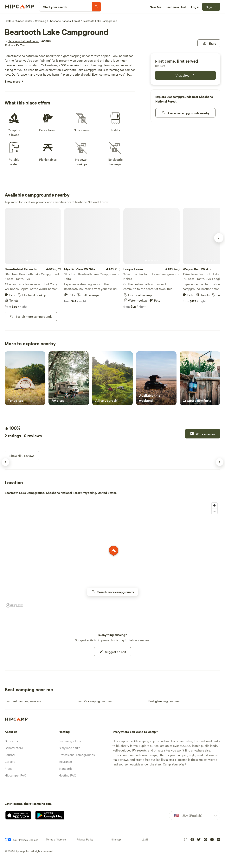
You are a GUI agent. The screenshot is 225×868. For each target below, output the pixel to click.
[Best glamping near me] (164, 701)
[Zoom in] (214, 505)
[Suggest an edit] (113, 652)
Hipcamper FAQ (15, 775)
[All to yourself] (112, 378)
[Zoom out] (214, 511)
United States (24, 21)
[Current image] (27, 261)
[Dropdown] (195, 815)
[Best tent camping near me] (23, 701)
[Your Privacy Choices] (21, 840)
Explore (9, 21)
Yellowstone (49, 65)
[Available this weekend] (156, 378)
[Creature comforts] (200, 378)
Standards (65, 768)
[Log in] (195, 7)
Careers (10, 761)
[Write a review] (203, 434)
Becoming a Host (70, 741)
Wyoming (41, 21)
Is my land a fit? (69, 748)
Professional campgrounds (77, 755)
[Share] (209, 43)
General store (14, 748)
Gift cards (11, 741)
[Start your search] (70, 7)
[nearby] (185, 113)
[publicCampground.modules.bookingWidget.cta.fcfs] (185, 75)
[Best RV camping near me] (94, 701)
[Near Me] (155, 7)
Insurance (65, 761)
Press (8, 768)
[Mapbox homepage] (14, 605)
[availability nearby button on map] (113, 592)
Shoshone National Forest (64, 21)
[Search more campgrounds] (31, 317)
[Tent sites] (25, 378)
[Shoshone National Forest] (24, 41)
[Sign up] (211, 7)
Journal (10, 755)
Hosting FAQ (67, 775)
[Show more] (12, 81)
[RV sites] (69, 378)
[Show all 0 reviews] (22, 456)
